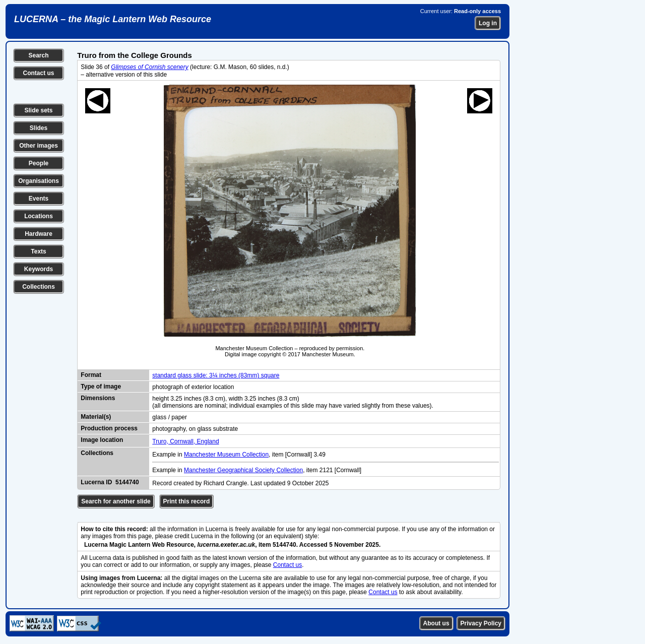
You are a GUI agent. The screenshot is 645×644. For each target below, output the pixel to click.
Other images (39, 146)
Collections (39, 287)
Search (38, 55)
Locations (39, 216)
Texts (38, 251)
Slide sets (38, 110)
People (39, 163)
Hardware (39, 234)
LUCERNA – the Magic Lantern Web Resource (113, 19)
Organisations (39, 181)
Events (39, 199)
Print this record (187, 501)
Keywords (39, 269)
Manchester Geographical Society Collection (243, 470)
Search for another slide (116, 501)
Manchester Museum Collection (226, 455)
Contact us (38, 73)
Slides (39, 128)
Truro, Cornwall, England (185, 441)
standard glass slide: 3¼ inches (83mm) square (216, 375)
